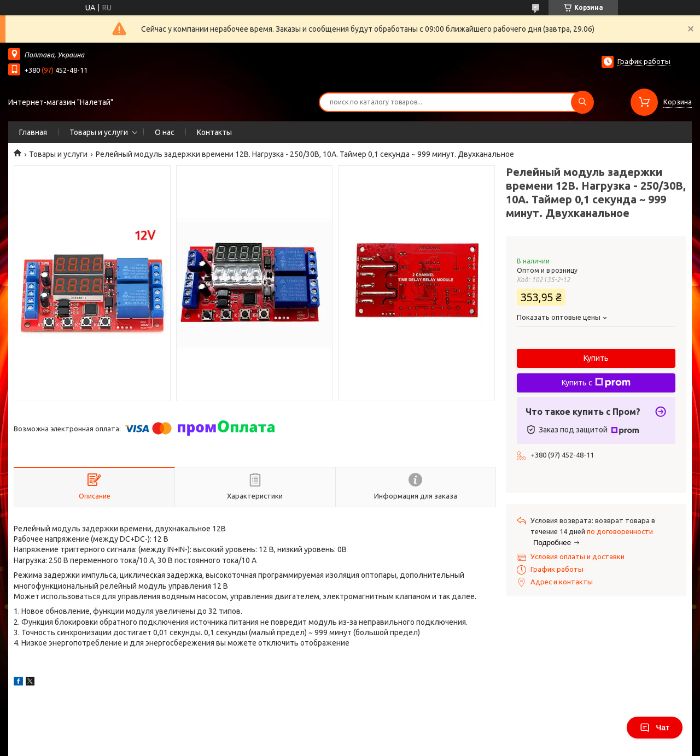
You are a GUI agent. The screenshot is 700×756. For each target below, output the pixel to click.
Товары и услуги (99, 132)
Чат (655, 728)
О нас (165, 132)
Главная (33, 132)
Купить (596, 358)
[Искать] (582, 102)
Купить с (596, 383)
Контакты (214, 132)
